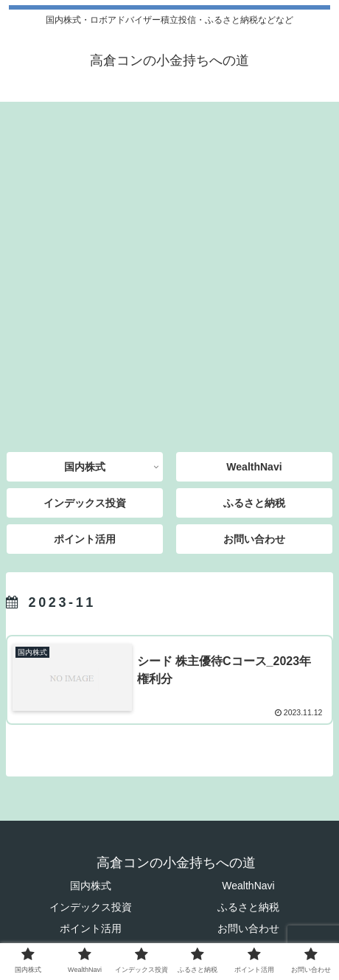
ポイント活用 (91, 928)
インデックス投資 (91, 907)
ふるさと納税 (248, 907)
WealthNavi (248, 886)
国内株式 (91, 886)
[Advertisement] (169, 271)
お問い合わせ (248, 928)
